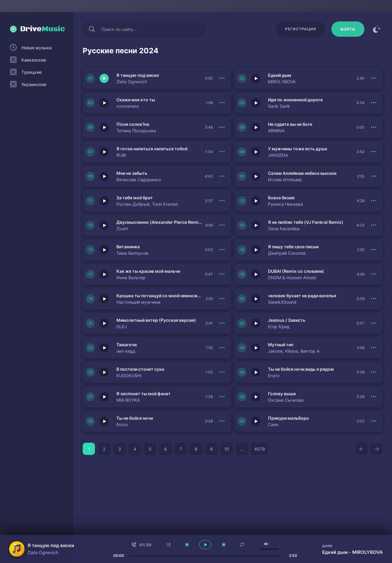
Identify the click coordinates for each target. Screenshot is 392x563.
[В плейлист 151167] (374, 78)
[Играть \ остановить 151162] (104, 152)
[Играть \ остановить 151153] (256, 250)
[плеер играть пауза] (205, 545)
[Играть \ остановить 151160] (104, 176)
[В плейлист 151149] (374, 299)
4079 (260, 449)
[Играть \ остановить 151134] (256, 421)
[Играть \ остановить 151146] (104, 348)
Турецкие (32, 72)
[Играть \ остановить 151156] (104, 225)
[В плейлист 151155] (374, 225)
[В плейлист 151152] (222, 274)
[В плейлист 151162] (222, 152)
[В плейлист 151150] (222, 299)
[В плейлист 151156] (222, 225)
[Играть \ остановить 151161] (256, 152)
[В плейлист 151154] (222, 250)
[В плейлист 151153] (374, 250)
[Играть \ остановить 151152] (104, 274)
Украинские (34, 84)
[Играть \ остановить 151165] (256, 103)
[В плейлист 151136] (222, 397)
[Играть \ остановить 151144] (104, 372)
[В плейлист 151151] (374, 274)
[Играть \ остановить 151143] (104, 421)
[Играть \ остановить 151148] (104, 323)
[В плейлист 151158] (222, 201)
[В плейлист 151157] (374, 201)
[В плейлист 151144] (222, 372)
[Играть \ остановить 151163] (256, 127)
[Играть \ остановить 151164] (104, 127)
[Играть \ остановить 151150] (104, 299)
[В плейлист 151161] (374, 152)
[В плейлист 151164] (222, 127)
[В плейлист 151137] (374, 372)
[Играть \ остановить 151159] (256, 176)
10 (227, 449)
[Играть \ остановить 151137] (256, 372)
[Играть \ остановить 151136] (104, 397)
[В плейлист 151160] (222, 176)
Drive (43, 29)
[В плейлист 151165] (374, 103)
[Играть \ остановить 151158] (104, 201)
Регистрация (301, 29)
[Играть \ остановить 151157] (256, 201)
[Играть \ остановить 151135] (256, 397)
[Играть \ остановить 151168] (104, 78)
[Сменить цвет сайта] (377, 29)
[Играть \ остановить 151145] (256, 348)
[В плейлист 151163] (374, 127)
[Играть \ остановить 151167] (256, 78)
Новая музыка (37, 48)
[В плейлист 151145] (374, 348)
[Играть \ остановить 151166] (104, 103)
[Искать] (92, 29)
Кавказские (34, 60)
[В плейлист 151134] (374, 421)
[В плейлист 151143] (222, 421)
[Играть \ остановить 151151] (256, 274)
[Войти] (348, 29)
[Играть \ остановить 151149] (256, 299)
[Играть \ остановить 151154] (104, 250)
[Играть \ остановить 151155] (256, 225)
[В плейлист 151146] (222, 348)
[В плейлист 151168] (222, 78)
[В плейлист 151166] (222, 103)
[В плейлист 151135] (374, 397)
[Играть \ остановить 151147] (256, 323)
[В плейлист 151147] (374, 323)
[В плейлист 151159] (374, 176)
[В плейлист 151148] (222, 323)
